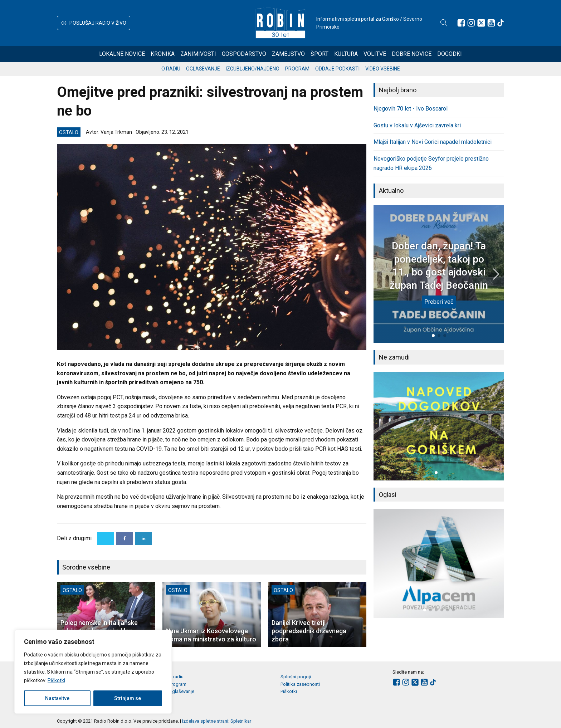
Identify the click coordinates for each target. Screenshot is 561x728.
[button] (94, 23)
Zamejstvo (288, 54)
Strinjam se (128, 698)
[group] (439, 426)
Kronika (163, 54)
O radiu (171, 69)
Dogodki (450, 54)
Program (297, 69)
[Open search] (444, 23)
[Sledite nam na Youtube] (491, 23)
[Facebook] (125, 538)
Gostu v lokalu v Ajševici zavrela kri (417, 125)
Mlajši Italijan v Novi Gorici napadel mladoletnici (433, 142)
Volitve (375, 54)
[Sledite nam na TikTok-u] (501, 23)
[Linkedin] (143, 538)
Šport (319, 54)
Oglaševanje (203, 69)
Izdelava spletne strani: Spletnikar (217, 721)
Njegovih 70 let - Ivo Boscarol (411, 109)
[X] (106, 538)
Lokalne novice (122, 54)
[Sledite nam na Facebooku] (461, 23)
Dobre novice (412, 54)
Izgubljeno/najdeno (253, 69)
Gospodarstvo (244, 54)
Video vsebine (383, 69)
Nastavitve (57, 698)
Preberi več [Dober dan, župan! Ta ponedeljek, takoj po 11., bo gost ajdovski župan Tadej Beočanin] (439, 302)
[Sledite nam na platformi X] (481, 23)
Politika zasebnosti (300, 684)
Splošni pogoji (296, 677)
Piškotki (56, 680)
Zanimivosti (198, 54)
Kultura (346, 54)
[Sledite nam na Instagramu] (471, 23)
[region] (93, 672)
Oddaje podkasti (337, 69)
